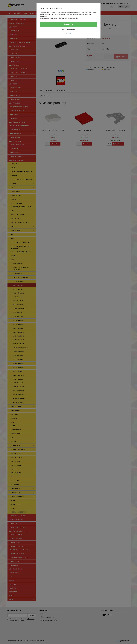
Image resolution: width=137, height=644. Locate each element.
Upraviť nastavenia (68, 29)
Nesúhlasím (68, 33)
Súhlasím (69, 24)
